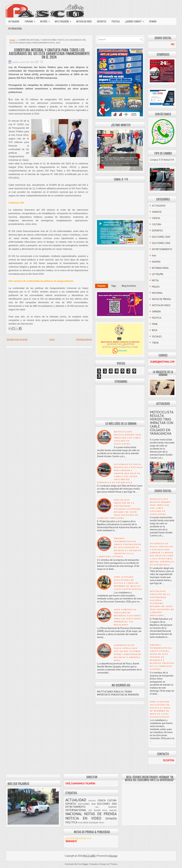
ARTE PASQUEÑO (64, 20)
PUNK (155, 324)
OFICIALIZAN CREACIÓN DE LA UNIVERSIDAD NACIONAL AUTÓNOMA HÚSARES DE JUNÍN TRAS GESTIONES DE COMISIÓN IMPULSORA (119, 509)
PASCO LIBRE (89, 856)
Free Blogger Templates (88, 864)
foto (154, 256)
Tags (114, 286)
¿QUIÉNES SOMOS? (136, 20)
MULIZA (156, 287)
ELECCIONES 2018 (161, 243)
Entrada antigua (84, 339)
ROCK (155, 330)
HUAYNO (156, 262)
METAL (155, 280)
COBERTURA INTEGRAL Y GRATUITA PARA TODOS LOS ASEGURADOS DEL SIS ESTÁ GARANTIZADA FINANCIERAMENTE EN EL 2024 (49, 53)
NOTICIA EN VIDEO (84, 21)
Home (12, 40)
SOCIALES (157, 337)
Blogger (113, 856)
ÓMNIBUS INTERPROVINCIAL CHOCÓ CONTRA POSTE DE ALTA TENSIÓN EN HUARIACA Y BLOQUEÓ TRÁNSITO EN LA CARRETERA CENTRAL (119, 547)
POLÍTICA (116, 21)
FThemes (113, 864)
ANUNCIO (157, 212)
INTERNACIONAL (15, 28)
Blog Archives (129, 286)
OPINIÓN (153, 21)
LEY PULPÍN (158, 274)
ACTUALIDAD (14, 21)
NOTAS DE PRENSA (161, 299)
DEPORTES (102, 21)
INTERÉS (46, 20)
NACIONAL (157, 293)
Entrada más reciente (17, 339)
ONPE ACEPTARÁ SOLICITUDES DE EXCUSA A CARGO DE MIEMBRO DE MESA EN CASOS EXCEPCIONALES (128, 583)
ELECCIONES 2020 (161, 237)
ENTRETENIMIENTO (162, 249)
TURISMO (31, 20)
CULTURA (157, 224)
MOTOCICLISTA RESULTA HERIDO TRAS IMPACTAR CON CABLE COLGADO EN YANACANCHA (128, 438)
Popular (102, 286)
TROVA (155, 343)
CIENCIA (156, 218)
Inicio (52, 339)
